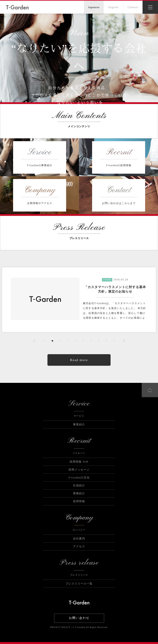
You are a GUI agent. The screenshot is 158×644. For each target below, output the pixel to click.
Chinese (133, 7)
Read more (79, 360)
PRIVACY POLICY (60, 627)
